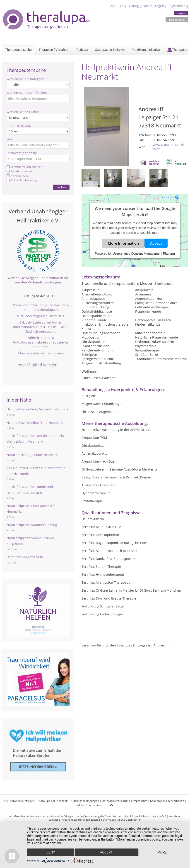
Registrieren (177, 20)
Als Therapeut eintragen (19, 801)
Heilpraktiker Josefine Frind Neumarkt (35, 423)
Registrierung (178, 6)
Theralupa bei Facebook (52, 801)
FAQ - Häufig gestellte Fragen (142, 6)
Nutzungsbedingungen (85, 801)
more (162, 852)
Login (181, 13)
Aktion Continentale (90, 805)
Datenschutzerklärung (116, 801)
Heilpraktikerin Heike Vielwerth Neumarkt (38, 409)
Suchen (61, 187)
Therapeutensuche (18, 50)
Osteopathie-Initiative (110, 50)
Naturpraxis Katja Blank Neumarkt (33, 455)
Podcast (82, 50)
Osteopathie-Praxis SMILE (26, 557)
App (113, 6)
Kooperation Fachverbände (167, 801)
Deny (51, 852)
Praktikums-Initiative (146, 50)
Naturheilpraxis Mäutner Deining (32, 525)
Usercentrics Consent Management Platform (144, 254)
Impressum (140, 801)
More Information (123, 243)
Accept (156, 243)
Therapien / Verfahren (54, 50)
